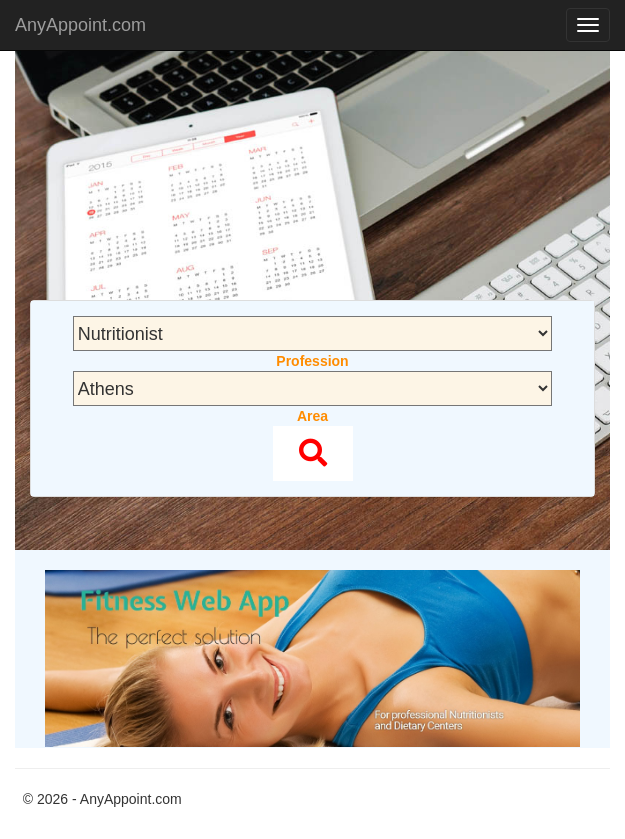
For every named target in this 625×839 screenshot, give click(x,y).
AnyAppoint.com (80, 25)
